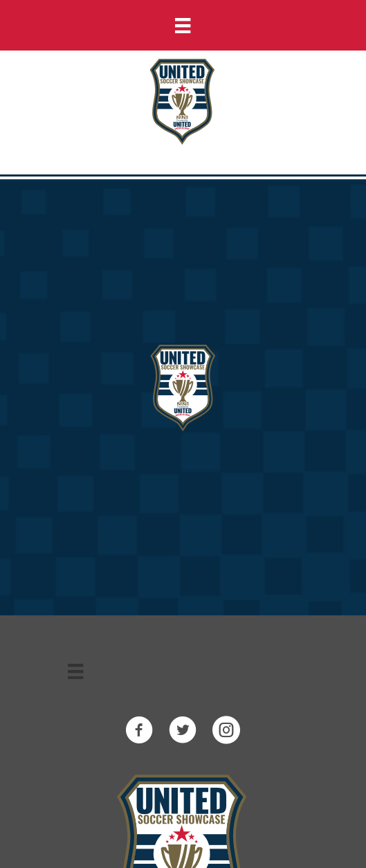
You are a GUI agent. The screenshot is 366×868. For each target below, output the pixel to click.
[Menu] (183, 25)
